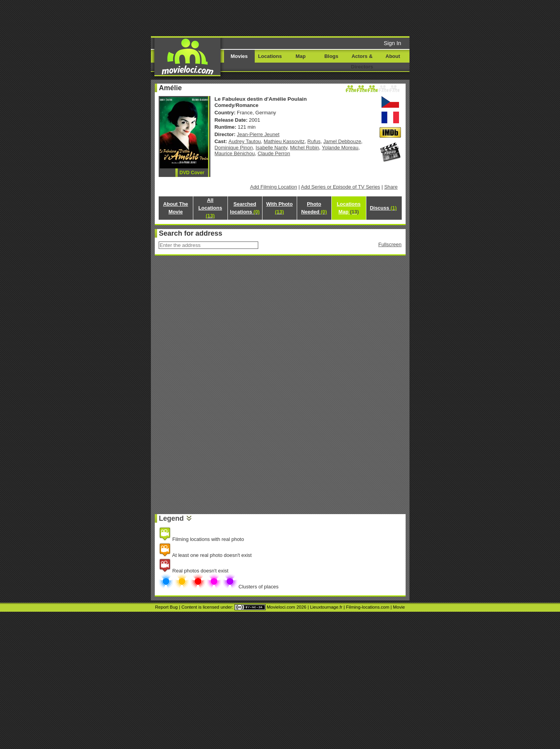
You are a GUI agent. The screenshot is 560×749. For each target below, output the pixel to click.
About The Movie (175, 208)
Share (391, 187)
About (393, 56)
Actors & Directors (362, 61)
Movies (239, 56)
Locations (270, 56)
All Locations (210, 208)
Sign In (393, 43)
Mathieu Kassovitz (284, 141)
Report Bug (166, 607)
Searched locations (245, 208)
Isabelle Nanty (271, 148)
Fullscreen (390, 244)
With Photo (279, 208)
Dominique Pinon (234, 148)
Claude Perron (274, 153)
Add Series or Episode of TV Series (341, 187)
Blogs (331, 56)
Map (301, 56)
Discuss (383, 208)
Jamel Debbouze (342, 141)
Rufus (314, 141)
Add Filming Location (274, 187)
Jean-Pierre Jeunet (258, 134)
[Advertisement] (339, 17)
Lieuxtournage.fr (326, 607)
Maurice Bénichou (235, 153)
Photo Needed (314, 208)
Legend (171, 518)
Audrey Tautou (245, 141)
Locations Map (349, 208)
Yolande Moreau (340, 148)
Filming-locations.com (368, 607)
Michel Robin (305, 148)
